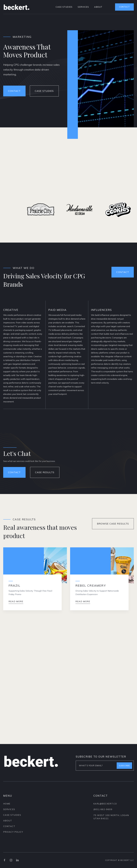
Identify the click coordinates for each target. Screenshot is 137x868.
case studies (64, 7)
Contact (123, 272)
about (98, 7)
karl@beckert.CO (105, 806)
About (8, 821)
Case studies (44, 91)
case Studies (12, 815)
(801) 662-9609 (103, 811)
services (83, 7)
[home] (17, 7)
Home (7, 804)
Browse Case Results (113, 524)
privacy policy (13, 832)
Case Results (45, 472)
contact (124, 7)
